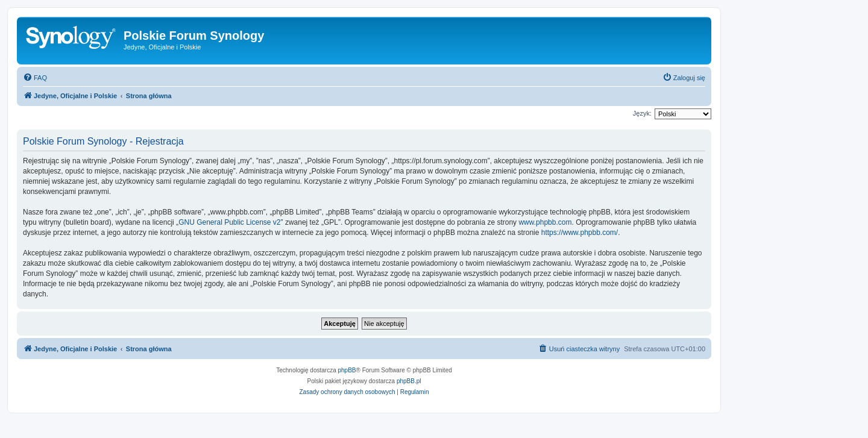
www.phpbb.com (545, 222)
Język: (642, 113)
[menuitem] (35, 78)
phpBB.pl (409, 381)
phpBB (347, 370)
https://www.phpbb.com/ (580, 233)
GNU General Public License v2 (229, 222)
